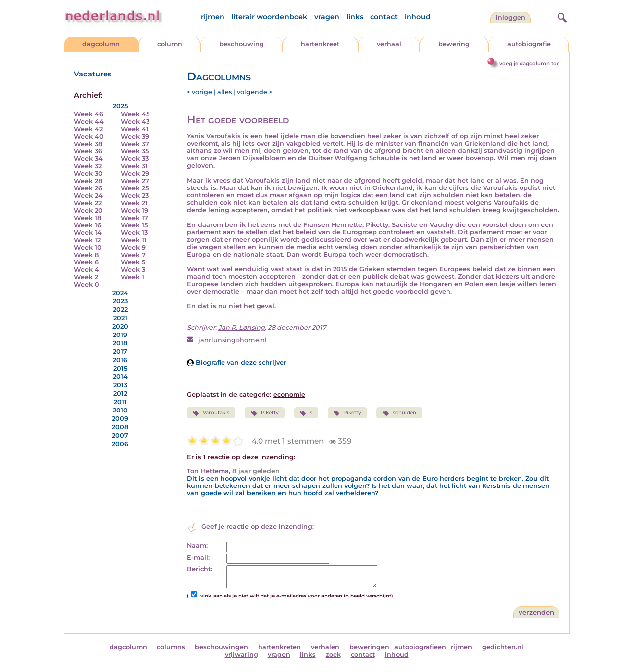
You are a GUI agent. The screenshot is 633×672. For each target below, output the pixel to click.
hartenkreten (279, 647)
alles (224, 92)
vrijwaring (242, 654)
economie (289, 394)
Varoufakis (211, 413)
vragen (327, 17)
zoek (333, 654)
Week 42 (88, 129)
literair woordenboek (269, 17)
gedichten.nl (503, 647)
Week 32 (88, 166)
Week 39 (135, 136)
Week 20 (88, 210)
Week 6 (86, 262)
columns (171, 647)
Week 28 (88, 181)
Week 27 (135, 181)
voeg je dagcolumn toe (529, 63)
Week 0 (87, 284)
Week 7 (133, 255)
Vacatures (93, 74)
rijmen (213, 17)
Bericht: (200, 569)
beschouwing (242, 44)
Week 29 (135, 173)
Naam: (197, 545)
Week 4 (87, 270)
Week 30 (88, 173)
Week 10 (88, 247)
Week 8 (86, 255)
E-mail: (198, 557)
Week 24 (88, 196)
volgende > (255, 92)
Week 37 (135, 144)
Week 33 (135, 159)
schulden (399, 413)
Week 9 (133, 247)
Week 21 (134, 203)
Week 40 (89, 136)
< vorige (200, 92)
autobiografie (529, 44)
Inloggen (511, 18)
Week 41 (135, 129)
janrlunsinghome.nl (233, 340)
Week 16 (88, 225)
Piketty (264, 413)
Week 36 (88, 151)
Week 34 (88, 159)
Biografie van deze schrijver (237, 362)
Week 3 (133, 270)
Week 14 (88, 233)
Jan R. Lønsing (242, 327)
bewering (454, 44)
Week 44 (89, 122)
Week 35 (135, 151)
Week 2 (86, 277)
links (355, 17)
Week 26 (88, 188)
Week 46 (89, 114)
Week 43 (135, 122)
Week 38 (88, 144)
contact (384, 17)
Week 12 (87, 240)
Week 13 (134, 233)
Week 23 (135, 196)
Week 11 (134, 240)
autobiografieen (420, 647)
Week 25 (135, 188)
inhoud (418, 17)
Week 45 (135, 114)
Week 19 (134, 210)
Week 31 (134, 166)
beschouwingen (222, 647)
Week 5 (133, 262)
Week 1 (132, 277)
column (170, 44)
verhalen (325, 647)
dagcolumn (101, 44)
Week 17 (134, 218)
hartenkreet (320, 44)
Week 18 (88, 218)
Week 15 (134, 225)
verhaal (389, 44)
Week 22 (88, 203)
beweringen (369, 647)
